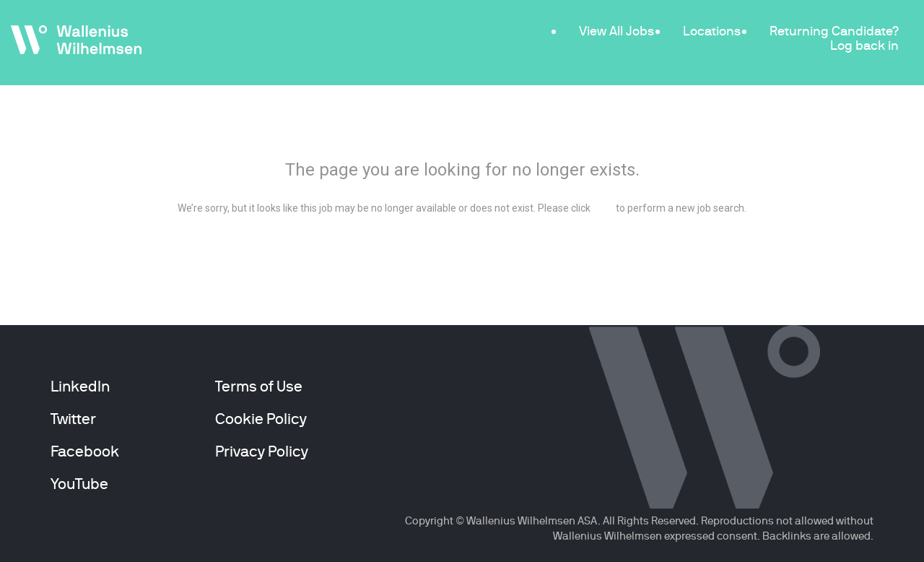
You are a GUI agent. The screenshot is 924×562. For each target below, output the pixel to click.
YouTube (79, 484)
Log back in (864, 45)
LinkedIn (80, 386)
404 (462, 131)
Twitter (73, 419)
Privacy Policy (262, 451)
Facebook (85, 451)
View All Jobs (616, 31)
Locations (712, 31)
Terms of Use (259, 386)
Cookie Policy (261, 419)
